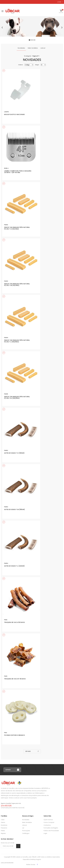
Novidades (21, 48)
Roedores (4, 825)
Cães (3, 820)
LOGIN (59, 2)
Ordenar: (21, 65)
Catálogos (26, 833)
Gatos (3, 822)
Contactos (47, 825)
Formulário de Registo (51, 828)
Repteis (3, 833)
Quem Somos (48, 820)
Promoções (26, 831)
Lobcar (43, 48)
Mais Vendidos (33, 48)
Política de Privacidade (51, 831)
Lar (23, 828)
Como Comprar (49, 822)
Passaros (4, 828)
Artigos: (37, 65)
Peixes (3, 831)
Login (45, 833)
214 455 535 (6, 806)
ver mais (32, 751)
